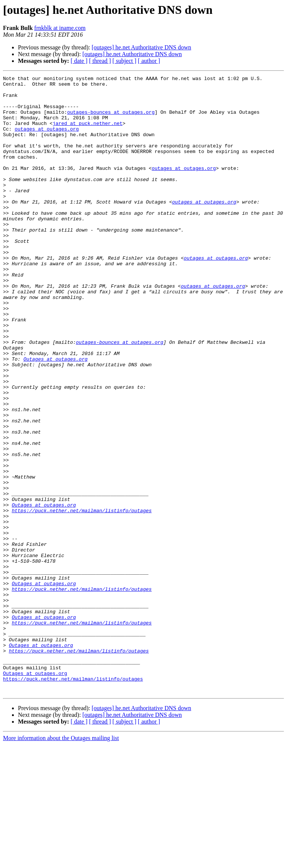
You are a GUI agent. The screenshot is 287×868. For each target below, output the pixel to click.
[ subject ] (124, 61)
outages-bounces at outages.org (111, 120)
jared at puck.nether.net (88, 133)
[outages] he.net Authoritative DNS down (141, 47)
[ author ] (149, 61)
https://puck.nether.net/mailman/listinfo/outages (81, 598)
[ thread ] (100, 61)
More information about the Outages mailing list (61, 861)
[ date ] (79, 61)
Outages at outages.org (56, 416)
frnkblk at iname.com (60, 28)
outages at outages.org (47, 140)
